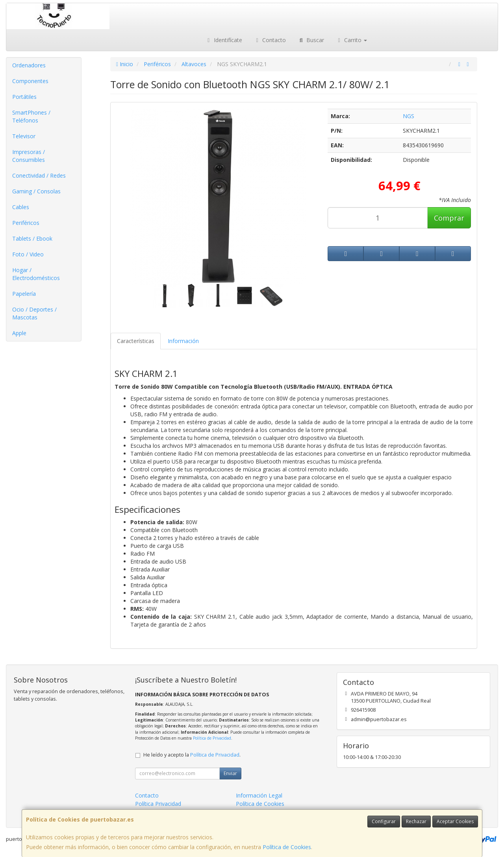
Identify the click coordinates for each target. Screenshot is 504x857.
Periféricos (26, 223)
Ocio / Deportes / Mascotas (34, 313)
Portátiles (24, 97)
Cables (21, 207)
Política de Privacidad (212, 738)
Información (183, 341)
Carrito (352, 40)
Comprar (449, 218)
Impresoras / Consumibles (29, 156)
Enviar (230, 773)
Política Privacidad (158, 804)
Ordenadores (29, 65)
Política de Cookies (287, 847)
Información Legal (259, 795)
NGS (409, 116)
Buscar (311, 40)
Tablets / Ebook (32, 238)
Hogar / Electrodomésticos (36, 274)
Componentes (30, 81)
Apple (19, 333)
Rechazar (416, 821)
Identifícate (224, 40)
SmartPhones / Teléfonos (31, 116)
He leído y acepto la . (192, 755)
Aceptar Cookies (455, 821)
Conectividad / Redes (39, 175)
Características (136, 341)
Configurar (384, 821)
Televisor (24, 136)
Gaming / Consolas (36, 191)
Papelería (24, 294)
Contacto (270, 40)
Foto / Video (28, 254)
